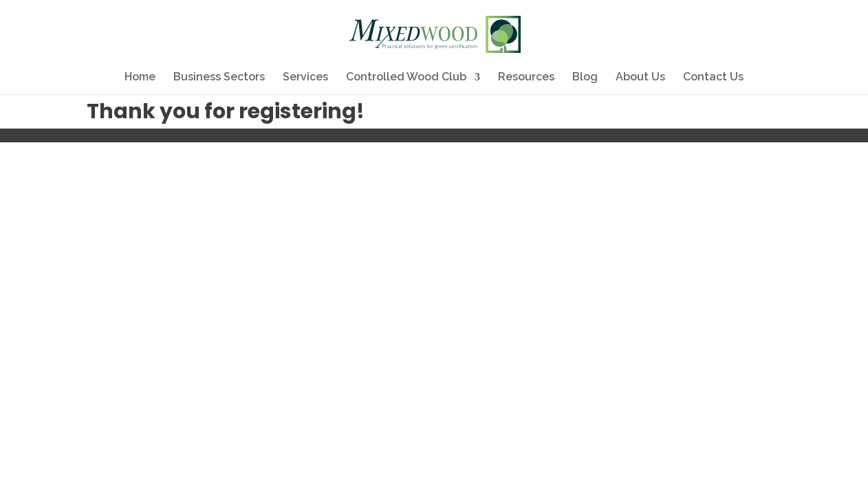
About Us (640, 78)
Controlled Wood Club (406, 78)
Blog (585, 78)
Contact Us (713, 78)
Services (305, 78)
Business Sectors (219, 78)
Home (140, 78)
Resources (526, 78)
